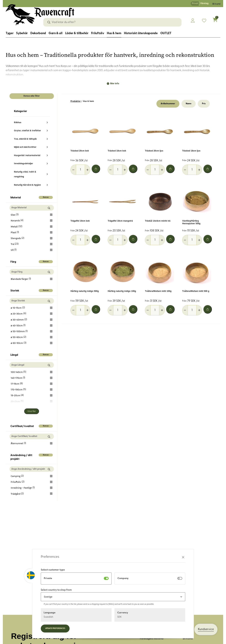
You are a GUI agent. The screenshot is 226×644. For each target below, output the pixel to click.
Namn (189, 104)
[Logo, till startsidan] (40, 15)
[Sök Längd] (49, 365)
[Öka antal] (87, 170)
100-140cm (32, 372)
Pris (204, 104)
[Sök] (49, 22)
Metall (32, 227)
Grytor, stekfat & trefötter (27, 131)
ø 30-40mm (32, 320)
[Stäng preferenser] (183, 557)
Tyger (10, 33)
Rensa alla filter (32, 96)
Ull (32, 250)
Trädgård (32, 494)
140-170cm (32, 378)
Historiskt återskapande (141, 33)
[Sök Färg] (49, 272)
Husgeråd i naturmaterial (27, 155)
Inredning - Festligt (32, 488)
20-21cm (32, 401)
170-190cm (32, 390)
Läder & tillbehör (77, 33)
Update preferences (55, 629)
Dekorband (38, 33)
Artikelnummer (168, 104)
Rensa (46, 197)
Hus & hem (114, 33)
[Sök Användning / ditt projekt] (49, 469)
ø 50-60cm (32, 337)
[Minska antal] (73, 170)
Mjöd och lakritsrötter (25, 147)
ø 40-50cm (32, 325)
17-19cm (32, 384)
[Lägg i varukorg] (96, 169)
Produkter (76, 101)
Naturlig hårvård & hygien (27, 185)
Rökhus (18, 123)
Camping (32, 476)
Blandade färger (32, 279)
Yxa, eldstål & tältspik (25, 139)
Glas (32, 215)
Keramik (32, 221)
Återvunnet (32, 443)
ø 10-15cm (32, 308)
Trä (32, 244)
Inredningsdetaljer (23, 164)
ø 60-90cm (32, 343)
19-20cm (32, 395)
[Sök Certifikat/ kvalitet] (49, 437)
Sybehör (22, 33)
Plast (32, 232)
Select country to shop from (56, 590)
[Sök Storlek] (49, 301)
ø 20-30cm (32, 314)
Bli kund (216, 4)
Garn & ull (55, 33)
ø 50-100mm (32, 331)
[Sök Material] (49, 208)
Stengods (32, 238)
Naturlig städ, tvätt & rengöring (25, 174)
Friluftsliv (98, 33)
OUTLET (166, 33)
